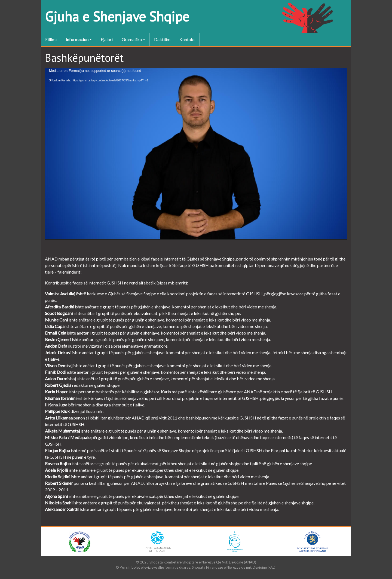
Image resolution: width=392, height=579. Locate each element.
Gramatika (132, 39)
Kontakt (187, 39)
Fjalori (107, 39)
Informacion (77, 39)
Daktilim (162, 39)
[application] (196, 154)
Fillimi (51, 39)
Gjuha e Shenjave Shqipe (117, 16)
